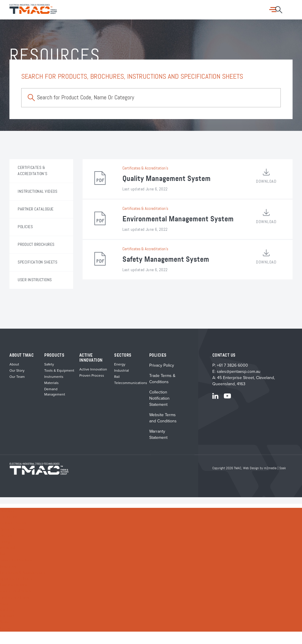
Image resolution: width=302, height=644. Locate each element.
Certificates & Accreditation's (145, 168)
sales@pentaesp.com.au (239, 372)
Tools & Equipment (59, 370)
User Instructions (13, 585)
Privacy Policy (162, 365)
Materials (51, 383)
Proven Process (92, 375)
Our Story (17, 370)
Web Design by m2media (260, 468)
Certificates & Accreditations (23, 573)
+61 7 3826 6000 (232, 365)
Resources (8, 566)
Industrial (122, 370)
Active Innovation (93, 369)
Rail (117, 377)
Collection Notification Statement (159, 398)
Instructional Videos (16, 591)
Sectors (6, 536)
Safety (49, 364)
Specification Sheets (16, 579)
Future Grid (9, 517)
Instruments (54, 377)
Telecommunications (131, 383)
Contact (6, 628)
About (14, 364)
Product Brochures (14, 597)
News (4, 622)
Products (7, 511)
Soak (283, 468)
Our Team (17, 377)
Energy (120, 364)
